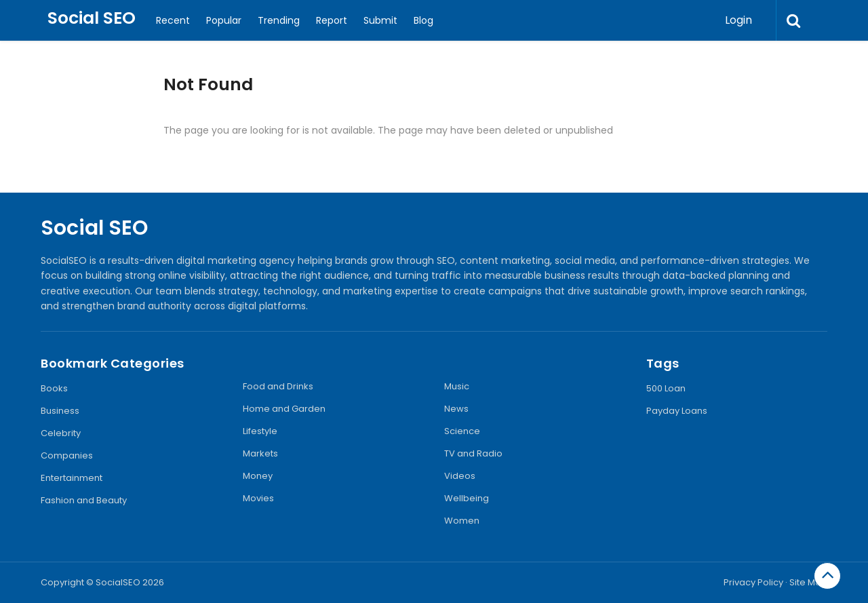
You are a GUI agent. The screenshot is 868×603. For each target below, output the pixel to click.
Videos (460, 476)
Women (462, 521)
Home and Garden (284, 409)
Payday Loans (677, 411)
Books (54, 388)
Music (457, 386)
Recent (173, 20)
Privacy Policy (753, 582)
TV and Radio (473, 453)
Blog (423, 20)
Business (60, 411)
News (456, 409)
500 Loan (666, 388)
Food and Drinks (278, 386)
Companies (67, 455)
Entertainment (72, 478)
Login (738, 20)
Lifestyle (260, 431)
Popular (224, 20)
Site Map (808, 582)
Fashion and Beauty (84, 500)
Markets (260, 453)
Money (258, 476)
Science (462, 431)
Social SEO (92, 18)
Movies (258, 498)
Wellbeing (467, 498)
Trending (279, 20)
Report (332, 20)
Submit (380, 20)
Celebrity (61, 433)
